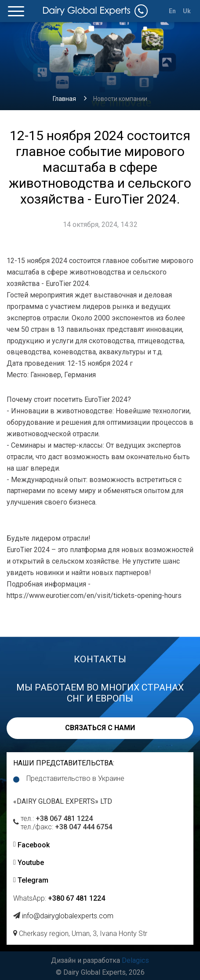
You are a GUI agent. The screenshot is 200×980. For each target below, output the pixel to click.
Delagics (135, 960)
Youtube (31, 863)
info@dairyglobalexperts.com (68, 916)
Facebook (34, 845)
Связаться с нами (100, 728)
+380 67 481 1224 (76, 898)
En (173, 11)
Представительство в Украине (75, 778)
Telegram (33, 880)
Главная (64, 99)
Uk (187, 11)
